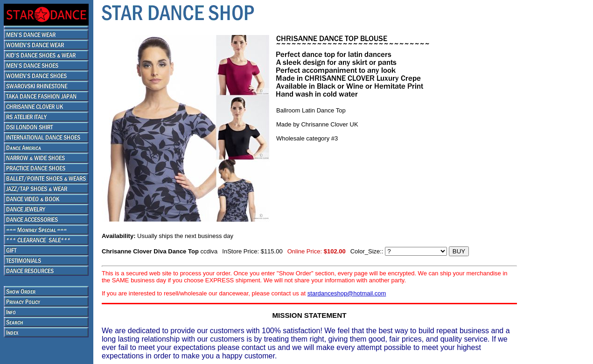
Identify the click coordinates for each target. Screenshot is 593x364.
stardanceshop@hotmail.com (347, 293)
